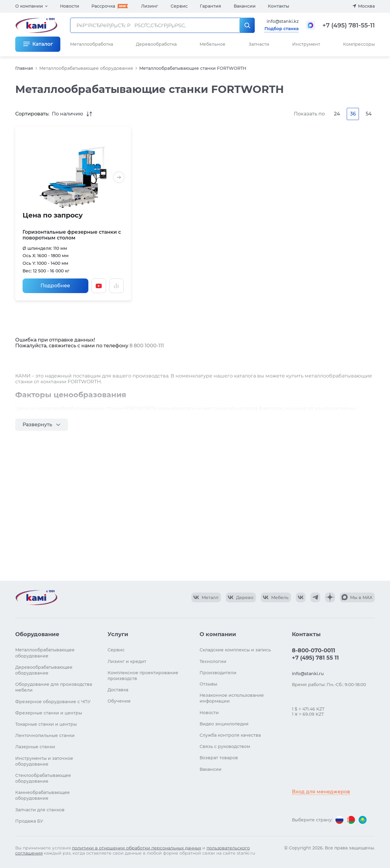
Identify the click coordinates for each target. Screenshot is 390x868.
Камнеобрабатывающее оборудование (43, 795)
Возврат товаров (219, 758)
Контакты (278, 6)
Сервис (179, 6)
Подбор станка (282, 29)
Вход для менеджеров (321, 792)
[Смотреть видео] (99, 286)
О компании (29, 6)
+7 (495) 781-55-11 (349, 25)
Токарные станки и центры (46, 724)
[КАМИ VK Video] (206, 597)
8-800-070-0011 (314, 650)
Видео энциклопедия (224, 724)
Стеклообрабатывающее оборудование (43, 778)
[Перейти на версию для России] (339, 820)
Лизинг (150, 6)
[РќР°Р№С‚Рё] (247, 25)
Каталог (43, 44)
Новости (70, 6)
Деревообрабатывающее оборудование (44, 670)
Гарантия (211, 6)
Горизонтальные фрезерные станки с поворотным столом (72, 235)
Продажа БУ (29, 821)
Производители (218, 673)
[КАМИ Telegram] (315, 597)
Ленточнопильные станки (45, 735)
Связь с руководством (225, 746)
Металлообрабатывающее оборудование (86, 68)
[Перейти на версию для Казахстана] (363, 820)
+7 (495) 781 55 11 (315, 658)
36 (353, 114)
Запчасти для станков (40, 810)
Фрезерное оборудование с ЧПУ (53, 702)
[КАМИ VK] (301, 597)
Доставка (118, 690)
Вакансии (245, 6)
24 (337, 114)
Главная (24, 68)
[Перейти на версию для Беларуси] (351, 820)
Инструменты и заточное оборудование (44, 761)
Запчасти (259, 44)
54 (369, 114)
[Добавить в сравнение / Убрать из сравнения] (116, 286)
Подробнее (55, 286)
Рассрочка (103, 6)
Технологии (213, 661)
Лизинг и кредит (127, 661)
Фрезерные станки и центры (49, 713)
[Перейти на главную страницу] (36, 597)
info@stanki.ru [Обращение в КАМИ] (308, 674)
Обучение (119, 701)
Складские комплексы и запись (235, 650)
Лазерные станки (35, 747)
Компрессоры (359, 44)
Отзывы (208, 684)
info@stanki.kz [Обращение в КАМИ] (283, 21)
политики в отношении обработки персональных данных (136, 848)
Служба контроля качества (230, 735)
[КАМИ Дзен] (330, 597)
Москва (366, 6)
